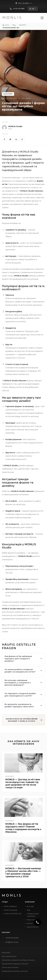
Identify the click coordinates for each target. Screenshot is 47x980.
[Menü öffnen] (42, 18)
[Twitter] (10, 139)
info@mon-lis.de (12, 942)
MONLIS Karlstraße (10, 910)
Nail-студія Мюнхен (9, 956)
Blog (29, 910)
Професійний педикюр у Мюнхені (15, 964)
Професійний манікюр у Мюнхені (15, 971)
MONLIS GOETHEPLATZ (13, 914)
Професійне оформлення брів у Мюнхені (18, 960)
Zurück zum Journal (15, 88)
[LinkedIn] (16, 139)
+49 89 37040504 (12, 938)
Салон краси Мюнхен (10, 967)
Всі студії (30, 906)
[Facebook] (4, 139)
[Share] (22, 139)
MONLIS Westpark (10, 906)
